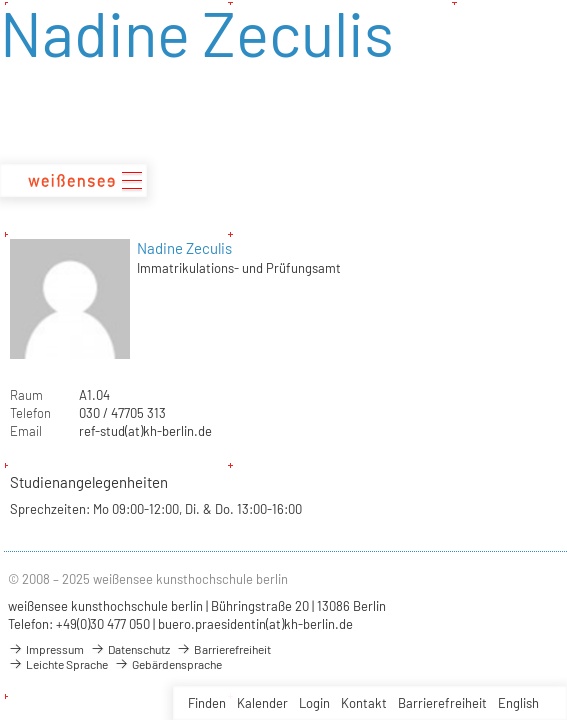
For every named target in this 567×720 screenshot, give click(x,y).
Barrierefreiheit (442, 703)
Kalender (262, 703)
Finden (207, 703)
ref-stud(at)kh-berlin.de (145, 431)
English (518, 703)
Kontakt (364, 703)
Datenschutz (130, 649)
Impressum (46, 649)
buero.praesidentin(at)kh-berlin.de (255, 624)
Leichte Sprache (58, 664)
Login (314, 703)
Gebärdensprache (168, 664)
